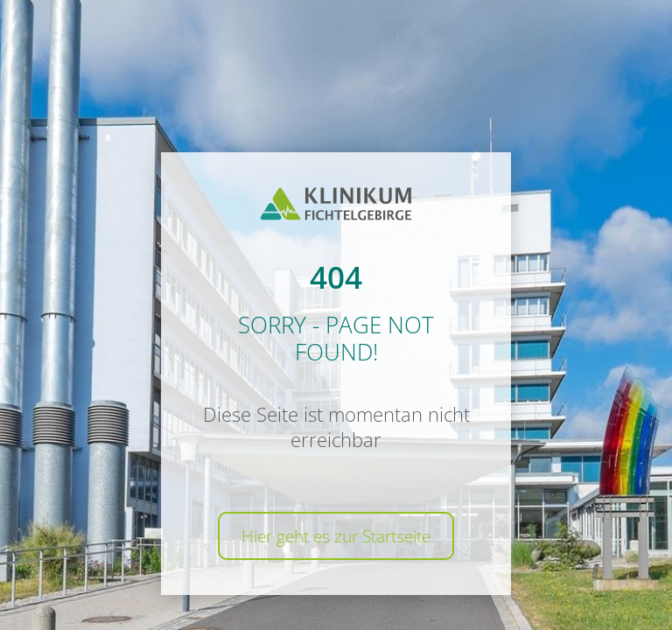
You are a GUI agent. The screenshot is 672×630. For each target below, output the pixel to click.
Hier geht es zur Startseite (336, 536)
